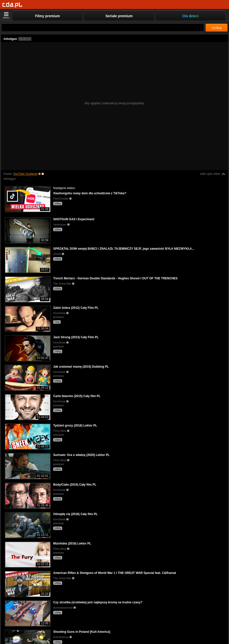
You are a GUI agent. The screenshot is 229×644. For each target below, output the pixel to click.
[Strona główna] (12, 5)
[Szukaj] (103, 28)
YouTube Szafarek (25, 174)
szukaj (217, 28)
